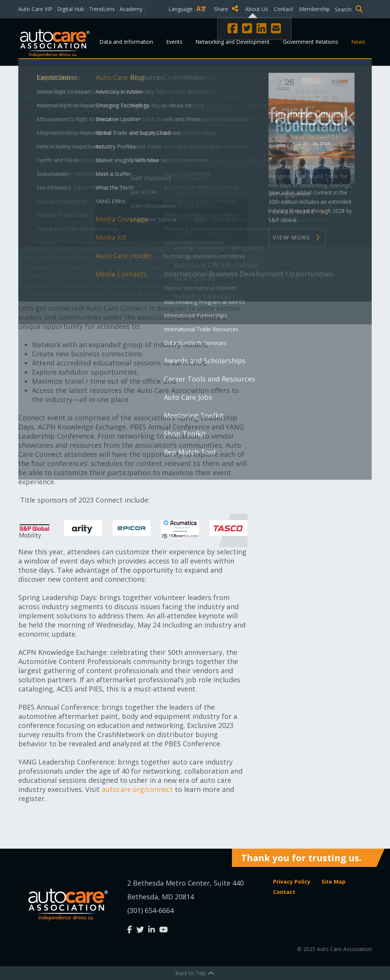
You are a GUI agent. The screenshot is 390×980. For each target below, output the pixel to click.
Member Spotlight (306, 211)
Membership (314, 9)
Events (174, 42)
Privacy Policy (292, 882)
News (358, 42)
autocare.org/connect (136, 789)
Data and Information (126, 42)
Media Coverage (302, 239)
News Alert (294, 184)
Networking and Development (233, 42)
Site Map (333, 882)
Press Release (298, 156)
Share (226, 9)
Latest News (88, 86)
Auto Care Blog (300, 267)
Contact (284, 9)
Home (28, 86)
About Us (257, 9)
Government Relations (311, 42)
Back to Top (195, 973)
